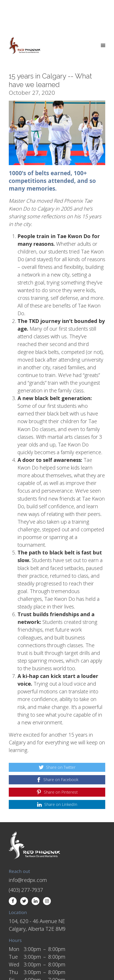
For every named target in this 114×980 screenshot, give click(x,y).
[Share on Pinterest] (57, 760)
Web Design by (23, 968)
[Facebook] (13, 869)
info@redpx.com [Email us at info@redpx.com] (28, 848)
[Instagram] (47, 869)
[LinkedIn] (36, 869)
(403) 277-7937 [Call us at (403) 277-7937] (26, 858)
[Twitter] (24, 869)
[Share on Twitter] (57, 735)
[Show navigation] (102, 13)
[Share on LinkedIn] (57, 772)
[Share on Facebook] (57, 747)
